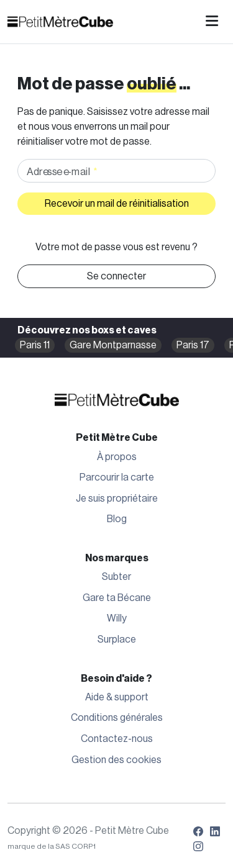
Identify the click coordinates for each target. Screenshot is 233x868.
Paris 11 (35, 345)
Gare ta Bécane (117, 598)
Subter (116, 577)
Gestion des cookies (116, 760)
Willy (117, 618)
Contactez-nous (117, 739)
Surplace (117, 640)
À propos (117, 457)
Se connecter (116, 276)
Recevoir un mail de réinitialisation (117, 204)
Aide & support (117, 697)
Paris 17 (193, 345)
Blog (117, 519)
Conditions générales (117, 718)
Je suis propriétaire (117, 499)
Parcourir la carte (117, 477)
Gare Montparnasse (113, 345)
